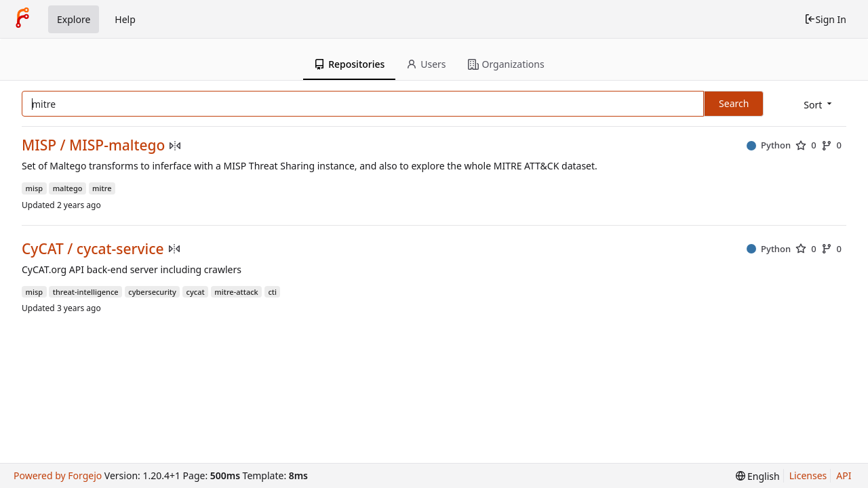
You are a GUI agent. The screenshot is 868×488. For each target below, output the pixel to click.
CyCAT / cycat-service (93, 249)
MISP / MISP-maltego (93, 145)
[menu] (819, 105)
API (844, 475)
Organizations (506, 64)
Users (426, 64)
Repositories (349, 64)
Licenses (808, 475)
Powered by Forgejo (58, 475)
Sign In (825, 19)
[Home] (22, 19)
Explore (74, 19)
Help (125, 19)
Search (734, 103)
